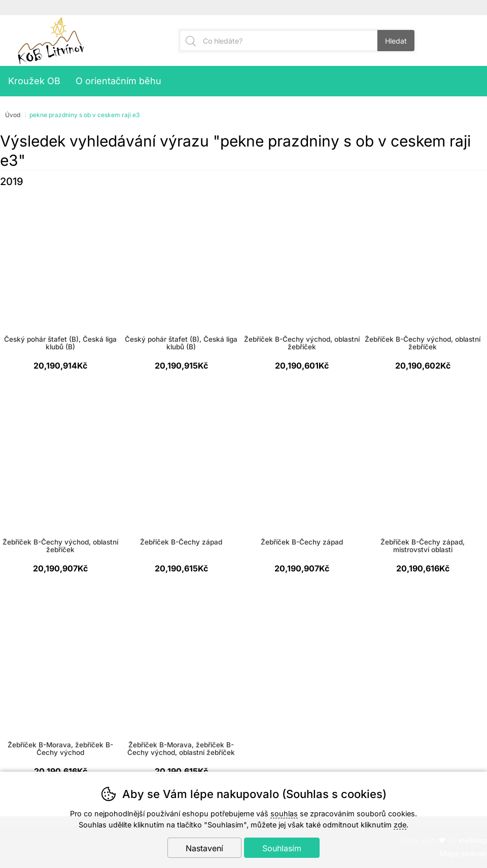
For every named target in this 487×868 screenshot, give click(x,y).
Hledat (396, 41)
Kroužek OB (34, 81)
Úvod (13, 115)
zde (400, 825)
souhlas (284, 813)
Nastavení (204, 848)
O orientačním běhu (118, 81)
